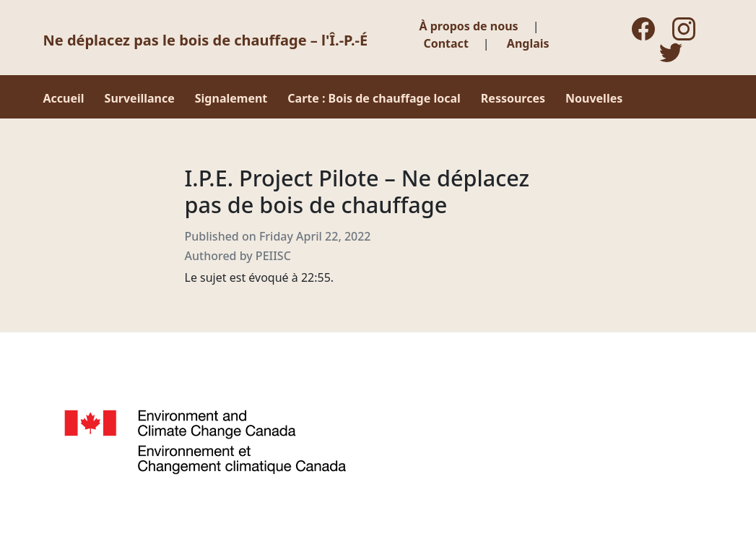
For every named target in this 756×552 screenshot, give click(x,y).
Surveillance (140, 98)
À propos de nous (469, 26)
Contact (446, 43)
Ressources (513, 98)
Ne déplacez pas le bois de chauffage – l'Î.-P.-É (206, 40)
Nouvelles (594, 98)
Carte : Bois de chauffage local (374, 98)
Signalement (231, 98)
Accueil (64, 98)
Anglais (528, 43)
